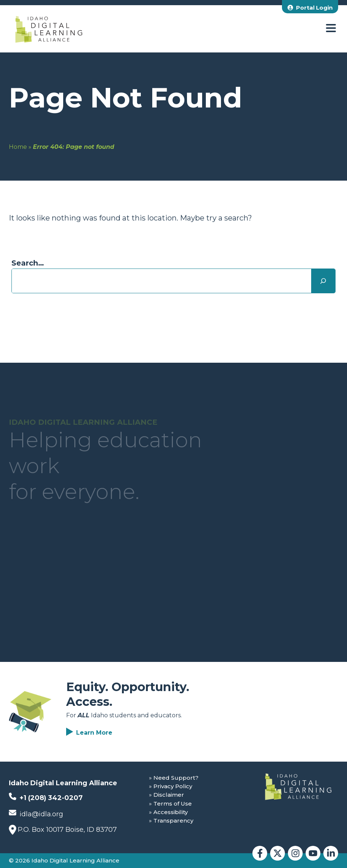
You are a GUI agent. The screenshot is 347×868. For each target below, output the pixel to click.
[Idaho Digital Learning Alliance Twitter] (278, 853)
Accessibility (171, 812)
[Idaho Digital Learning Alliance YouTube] (313, 853)
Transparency (173, 821)
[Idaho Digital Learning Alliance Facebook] (260, 853)
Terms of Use (173, 804)
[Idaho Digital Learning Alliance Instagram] (295, 853)
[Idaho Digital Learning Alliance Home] (49, 29)
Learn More (94, 733)
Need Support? (176, 778)
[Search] (323, 281)
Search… (28, 263)
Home (18, 147)
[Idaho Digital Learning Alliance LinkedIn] (331, 853)
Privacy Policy (173, 786)
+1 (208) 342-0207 (46, 797)
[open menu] (331, 29)
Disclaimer (169, 795)
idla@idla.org (36, 814)
